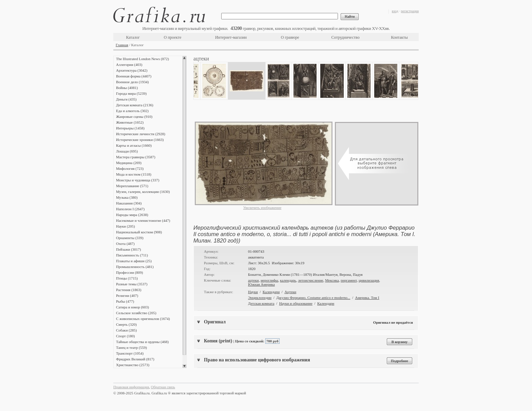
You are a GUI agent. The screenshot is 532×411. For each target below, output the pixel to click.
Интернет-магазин (231, 37)
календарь (288, 280)
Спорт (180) (125, 336)
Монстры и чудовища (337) (138, 180)
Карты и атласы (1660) (134, 145)
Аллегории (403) (129, 65)
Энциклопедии (260, 298)
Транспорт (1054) (130, 353)
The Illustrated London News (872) (142, 59)
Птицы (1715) (127, 278)
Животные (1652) (130, 122)
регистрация (410, 11)
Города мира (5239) (131, 93)
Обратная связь (163, 387)
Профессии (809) (129, 272)
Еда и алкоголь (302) (132, 111)
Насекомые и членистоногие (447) (143, 220)
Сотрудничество (346, 37)
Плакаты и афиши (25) (134, 261)
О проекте (173, 37)
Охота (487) (125, 244)
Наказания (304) (129, 203)
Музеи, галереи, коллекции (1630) (143, 192)
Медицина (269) (129, 163)
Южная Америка (261, 284)
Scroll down (184, 366)
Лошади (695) (127, 151)
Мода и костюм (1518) (134, 174)
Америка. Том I (367, 298)
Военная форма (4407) (134, 76)
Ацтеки (290, 292)
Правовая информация (131, 387)
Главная (122, 45)
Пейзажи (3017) (129, 249)
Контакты (399, 37)
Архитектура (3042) (132, 70)
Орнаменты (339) (130, 238)
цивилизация (369, 280)
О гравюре (290, 37)
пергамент (349, 280)
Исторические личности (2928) (141, 134)
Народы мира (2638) (132, 215)
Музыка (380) (127, 197)
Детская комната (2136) (135, 105)
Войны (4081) (127, 88)
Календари (271, 292)
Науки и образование (296, 303)
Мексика (332, 280)
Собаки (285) (126, 330)
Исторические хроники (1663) (140, 140)
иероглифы (269, 280)
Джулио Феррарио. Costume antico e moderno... (313, 298)
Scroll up (184, 58)
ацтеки (253, 280)
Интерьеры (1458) (130, 128)
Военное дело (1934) (132, 82)
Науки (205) (126, 226)
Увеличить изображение (262, 208)
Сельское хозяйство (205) (136, 313)
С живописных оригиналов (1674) (143, 319)
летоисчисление (310, 280)
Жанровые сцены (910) (134, 117)
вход (395, 11)
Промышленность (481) (135, 267)
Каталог (133, 37)
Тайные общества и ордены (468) (142, 342)
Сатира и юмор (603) (132, 307)
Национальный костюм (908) (139, 232)
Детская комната (261, 303)
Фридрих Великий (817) (135, 359)
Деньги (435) (126, 99)
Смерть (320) (126, 324)
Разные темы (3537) (132, 284)
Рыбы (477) (125, 301)
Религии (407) (127, 296)
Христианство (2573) (133, 365)
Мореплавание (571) (132, 186)
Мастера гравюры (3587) (136, 157)
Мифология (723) (130, 168)
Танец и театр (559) (131, 347)
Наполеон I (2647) (130, 209)
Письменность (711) (132, 255)
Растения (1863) (129, 290)
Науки (253, 292)
